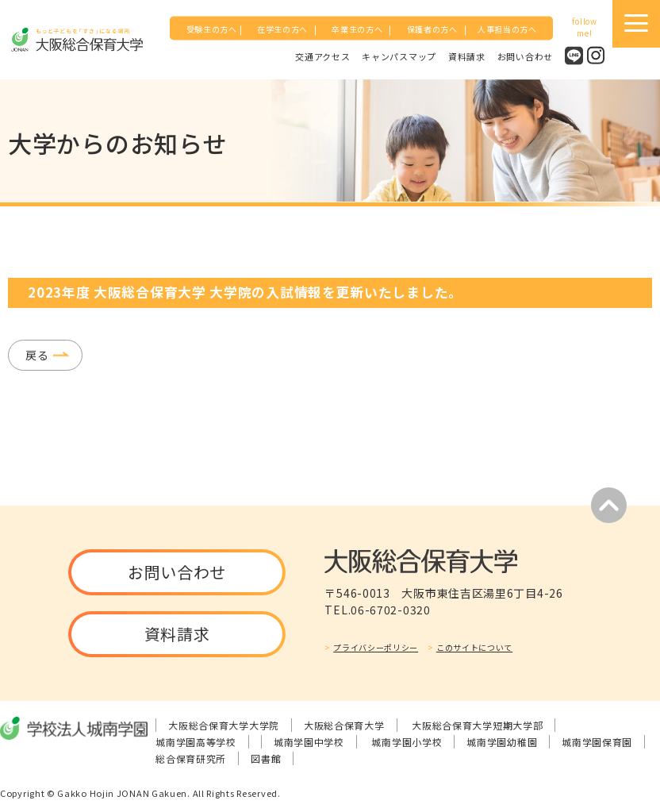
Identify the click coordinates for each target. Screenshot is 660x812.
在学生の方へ (282, 29)
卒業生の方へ (357, 29)
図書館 (266, 758)
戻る (37, 355)
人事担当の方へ (507, 29)
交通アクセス (322, 56)
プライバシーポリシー (376, 647)
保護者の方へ (432, 29)
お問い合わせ (525, 56)
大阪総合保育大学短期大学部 (477, 725)
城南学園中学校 (309, 742)
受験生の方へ (212, 29)
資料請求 (467, 56)
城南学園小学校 (407, 742)
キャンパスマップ (399, 56)
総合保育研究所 (191, 758)
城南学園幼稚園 (502, 742)
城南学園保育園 (597, 742)
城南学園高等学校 (196, 742)
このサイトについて (474, 647)
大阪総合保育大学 (344, 725)
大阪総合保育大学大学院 (224, 725)
